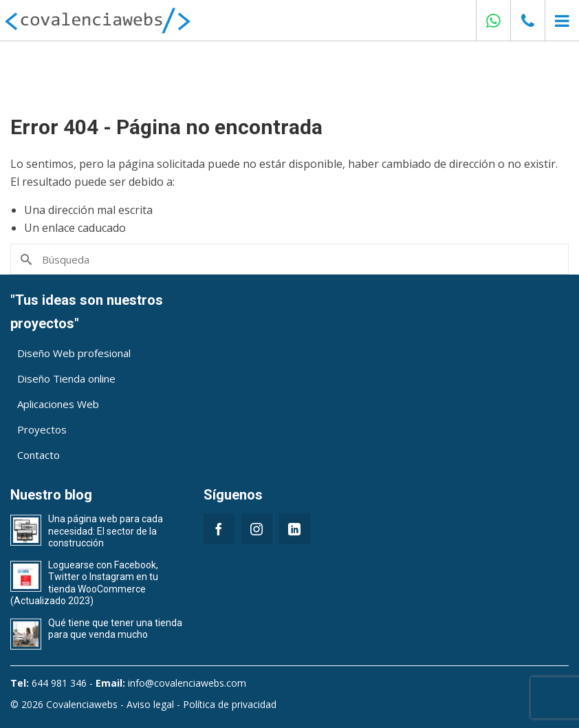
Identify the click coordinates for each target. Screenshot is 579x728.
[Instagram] (257, 529)
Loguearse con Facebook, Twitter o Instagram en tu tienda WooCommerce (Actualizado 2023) (84, 583)
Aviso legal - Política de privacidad (201, 704)
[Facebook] (219, 529)
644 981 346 (59, 683)
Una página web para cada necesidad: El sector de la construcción (106, 531)
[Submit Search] (26, 259)
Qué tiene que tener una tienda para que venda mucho (115, 629)
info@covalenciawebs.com (187, 683)
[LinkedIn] (295, 529)
